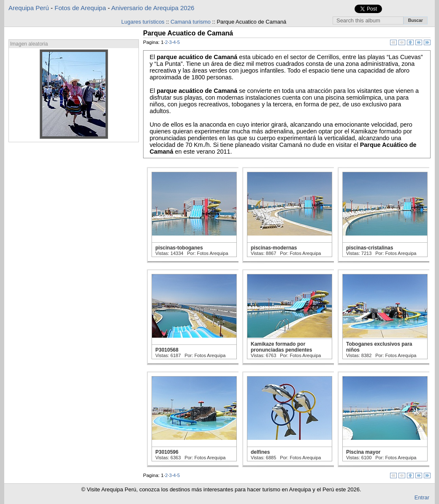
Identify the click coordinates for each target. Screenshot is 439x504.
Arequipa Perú (29, 8)
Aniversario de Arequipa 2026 (153, 8)
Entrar (422, 497)
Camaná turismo (191, 22)
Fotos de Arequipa (80, 8)
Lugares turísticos (143, 22)
